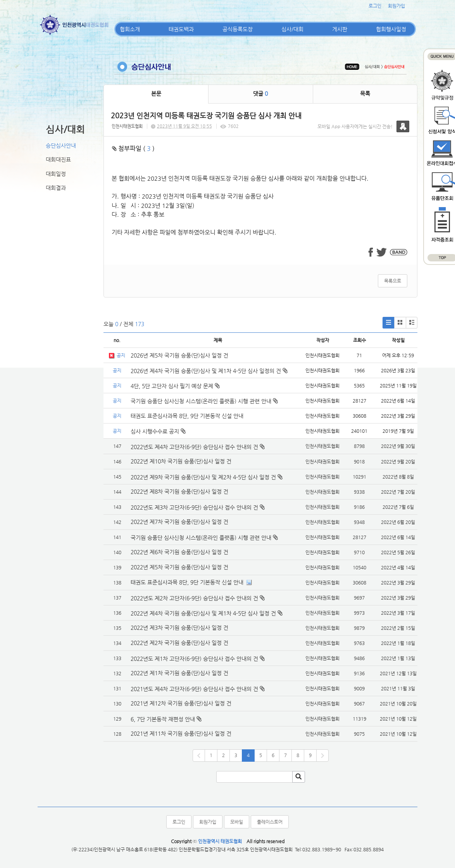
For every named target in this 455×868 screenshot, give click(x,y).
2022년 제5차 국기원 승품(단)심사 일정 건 (179, 567)
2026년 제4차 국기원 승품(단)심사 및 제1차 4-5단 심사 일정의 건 (209, 371)
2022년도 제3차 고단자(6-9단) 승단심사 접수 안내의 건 (194, 507)
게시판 (340, 29)
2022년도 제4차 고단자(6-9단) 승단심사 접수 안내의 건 (194, 447)
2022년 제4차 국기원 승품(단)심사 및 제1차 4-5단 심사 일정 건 (203, 613)
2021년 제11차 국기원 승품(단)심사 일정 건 (181, 733)
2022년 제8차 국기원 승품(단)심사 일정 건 (179, 491)
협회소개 (130, 29)
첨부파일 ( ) (133, 148)
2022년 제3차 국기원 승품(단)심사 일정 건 (179, 628)
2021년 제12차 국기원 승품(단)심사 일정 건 (181, 703)
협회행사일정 (391, 29)
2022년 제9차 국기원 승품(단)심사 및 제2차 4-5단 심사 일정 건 (203, 477)
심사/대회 (292, 29)
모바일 (237, 822)
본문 (156, 93)
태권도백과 (181, 29)
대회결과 (56, 188)
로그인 (375, 6)
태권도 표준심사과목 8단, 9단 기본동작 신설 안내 (187, 416)
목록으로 (393, 281)
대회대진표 (58, 159)
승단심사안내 (61, 145)
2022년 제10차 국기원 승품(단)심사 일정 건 (181, 461)
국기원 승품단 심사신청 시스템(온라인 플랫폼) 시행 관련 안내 (204, 401)
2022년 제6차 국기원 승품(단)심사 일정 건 (179, 552)
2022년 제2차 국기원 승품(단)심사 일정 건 (179, 643)
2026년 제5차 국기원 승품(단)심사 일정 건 (179, 355)
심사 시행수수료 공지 (158, 431)
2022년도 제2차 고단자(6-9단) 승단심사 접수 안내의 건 (194, 598)
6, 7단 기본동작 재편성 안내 (163, 719)
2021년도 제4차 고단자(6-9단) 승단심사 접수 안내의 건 (194, 689)
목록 (365, 93)
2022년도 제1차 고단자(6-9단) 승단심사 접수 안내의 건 (194, 659)
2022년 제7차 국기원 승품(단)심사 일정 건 (179, 522)
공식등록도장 (238, 29)
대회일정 (56, 174)
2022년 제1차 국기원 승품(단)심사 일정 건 (179, 673)
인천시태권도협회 (127, 126)
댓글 (260, 93)
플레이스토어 (270, 822)
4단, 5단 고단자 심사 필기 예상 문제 (175, 386)
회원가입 (396, 6)
